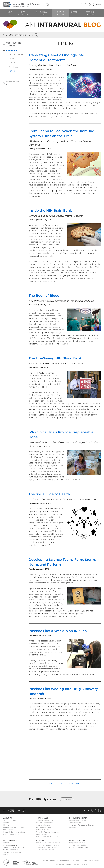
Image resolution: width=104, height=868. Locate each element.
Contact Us (53, 861)
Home (45, 861)
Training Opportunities (78, 845)
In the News (8, 843)
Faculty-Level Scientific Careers (48, 843)
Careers (74, 12)
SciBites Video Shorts (11, 850)
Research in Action (43, 830)
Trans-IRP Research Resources (48, 832)
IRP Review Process (44, 834)
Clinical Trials (74, 827)
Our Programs (9, 830)
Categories (12, 50)
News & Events (61, 13)
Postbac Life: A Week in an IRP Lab (58, 631)
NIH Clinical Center (42, 13)
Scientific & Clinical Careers (47, 847)
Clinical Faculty (75, 823)
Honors (6, 825)
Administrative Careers (45, 850)
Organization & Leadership (14, 827)
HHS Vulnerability (87, 861)
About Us (9, 13)
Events (12, 63)
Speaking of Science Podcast (14, 847)
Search (84, 864)
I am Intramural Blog (11, 845)
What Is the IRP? (10, 820)
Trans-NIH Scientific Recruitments (49, 845)
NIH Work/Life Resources (79, 847)
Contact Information (11, 834)
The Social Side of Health (49, 494)
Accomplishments (43, 825)
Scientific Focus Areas (44, 820)
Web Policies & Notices (63, 864)
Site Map (77, 864)
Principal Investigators (45, 823)
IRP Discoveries (16, 54)
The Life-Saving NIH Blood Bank (55, 358)
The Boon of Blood (44, 296)
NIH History (14, 67)
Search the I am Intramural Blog (18, 35)
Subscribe (67, 799)
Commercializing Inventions (47, 837)
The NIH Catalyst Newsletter (14, 852)
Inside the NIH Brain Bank (50, 210)
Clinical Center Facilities (78, 820)
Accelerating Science (44, 827)
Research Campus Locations (14, 832)
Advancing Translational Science (81, 825)
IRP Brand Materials (67, 861)
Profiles (12, 59)
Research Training (90, 13)
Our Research (23, 13)
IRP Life (13, 71)
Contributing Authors (14, 44)
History (6, 823)
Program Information (77, 843)
